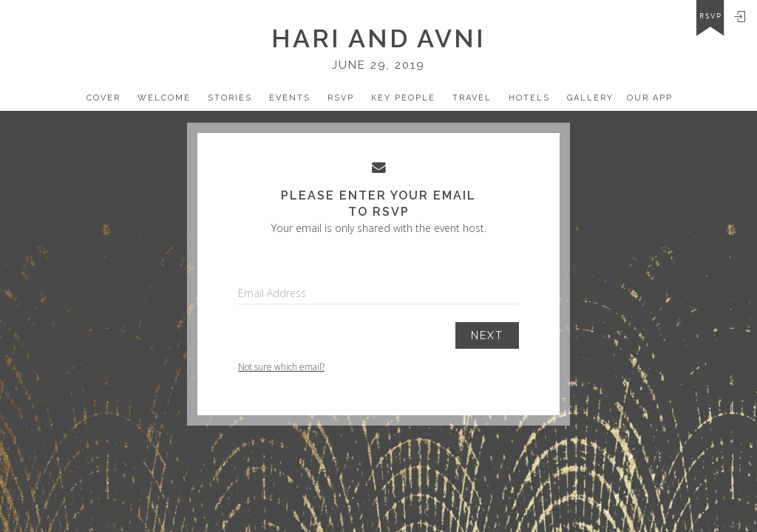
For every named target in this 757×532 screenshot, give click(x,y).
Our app (650, 98)
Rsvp (341, 98)
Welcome (164, 98)
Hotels (529, 98)
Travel (472, 98)
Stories (230, 98)
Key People (403, 98)
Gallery (590, 98)
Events (290, 98)
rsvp (711, 16)
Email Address (272, 293)
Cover (103, 98)
